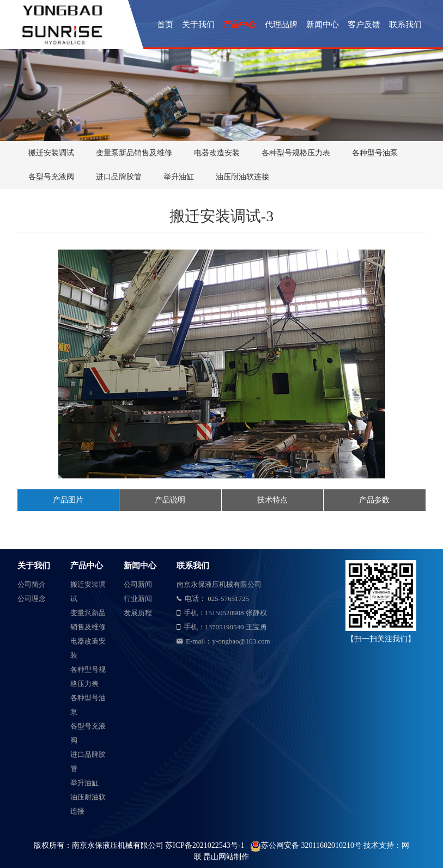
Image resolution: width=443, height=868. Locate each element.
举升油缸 (179, 177)
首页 (165, 25)
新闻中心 (323, 25)
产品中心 (240, 25)
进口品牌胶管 (119, 177)
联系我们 (405, 25)
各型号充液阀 (51, 177)
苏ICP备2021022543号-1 (205, 845)
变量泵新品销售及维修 (134, 153)
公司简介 (32, 584)
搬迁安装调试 (51, 153)
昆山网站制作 (226, 857)
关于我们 (198, 25)
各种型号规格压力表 (296, 153)
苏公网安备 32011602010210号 (312, 845)
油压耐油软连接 (242, 177)
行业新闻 (138, 599)
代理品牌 (281, 25)
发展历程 (138, 613)
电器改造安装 (217, 153)
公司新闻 (138, 584)
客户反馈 (364, 25)
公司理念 (32, 599)
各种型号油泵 (375, 153)
